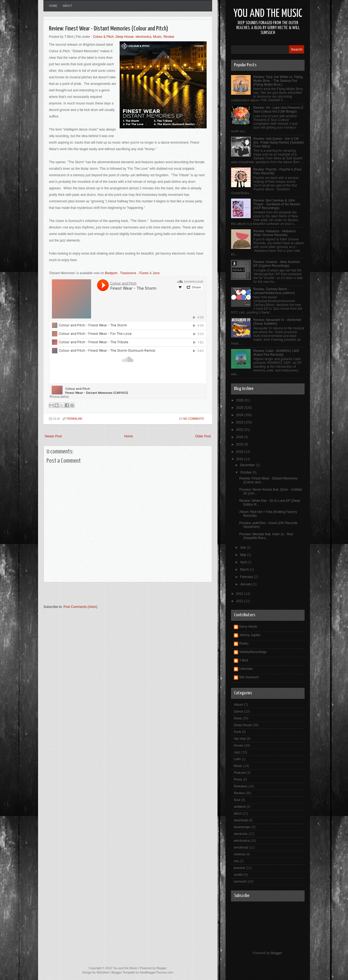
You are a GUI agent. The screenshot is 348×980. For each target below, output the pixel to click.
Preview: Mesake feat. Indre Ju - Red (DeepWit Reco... (266, 536)
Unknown (246, 669)
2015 (240, 444)
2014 (240, 452)
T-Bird (244, 660)
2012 (240, 594)
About (67, 6)
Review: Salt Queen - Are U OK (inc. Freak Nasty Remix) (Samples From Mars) (279, 143)
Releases (241, 786)
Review (169, 37)
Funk (237, 732)
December (248, 465)
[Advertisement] (107, 596)
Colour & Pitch (103, 37)
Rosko (244, 644)
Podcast (240, 773)
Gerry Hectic (248, 627)
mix (236, 861)
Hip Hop (240, 739)
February (247, 577)
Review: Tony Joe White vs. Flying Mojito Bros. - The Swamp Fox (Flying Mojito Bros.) (278, 81)
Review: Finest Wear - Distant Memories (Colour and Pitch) (109, 29)
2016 (240, 437)
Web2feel (103, 972)
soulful (239, 875)
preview (239, 868)
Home (53, 6)
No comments (194, 419)
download (241, 820)
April (244, 562)
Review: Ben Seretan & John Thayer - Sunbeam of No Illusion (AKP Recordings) (277, 204)
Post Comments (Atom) (80, 607)
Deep (238, 718)
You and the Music (268, 14)
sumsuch (240, 882)
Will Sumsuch (249, 677)
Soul (237, 800)
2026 (240, 400)
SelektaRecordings (253, 652)
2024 (240, 415)
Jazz (237, 752)
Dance (239, 712)
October (246, 472)
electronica (143, 37)
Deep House (125, 37)
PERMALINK (74, 419)
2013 (240, 459)
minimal (239, 854)
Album (238, 705)
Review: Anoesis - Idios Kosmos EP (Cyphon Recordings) (277, 264)
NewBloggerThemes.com (156, 972)
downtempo (242, 827)
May (244, 555)
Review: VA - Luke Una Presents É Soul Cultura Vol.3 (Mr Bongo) (279, 110)
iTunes (144, 273)
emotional (241, 848)
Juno (156, 273)
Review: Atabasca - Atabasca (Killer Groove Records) (274, 233)
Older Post (203, 436)
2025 (240, 408)
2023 (240, 422)
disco (238, 814)
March (245, 570)
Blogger (276, 953)
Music (157, 37)
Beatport (111, 273)
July (243, 548)
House (239, 746)
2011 (240, 601)
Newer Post (53, 436)
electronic (241, 834)
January (246, 584)
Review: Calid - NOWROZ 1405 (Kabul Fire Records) (276, 353)
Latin (237, 759)
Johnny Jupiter (250, 635)
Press (238, 780)
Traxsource (128, 273)
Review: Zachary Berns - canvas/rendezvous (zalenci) (274, 291)
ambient (240, 807)
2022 (240, 430)
